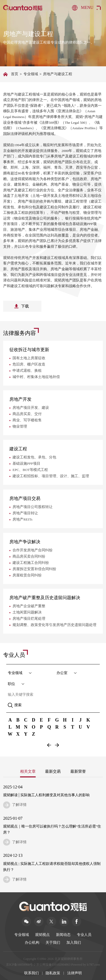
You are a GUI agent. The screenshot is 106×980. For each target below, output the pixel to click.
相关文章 (28, 771)
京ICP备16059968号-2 (21, 964)
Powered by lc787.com (85, 964)
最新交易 (53, 771)
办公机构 (32, 943)
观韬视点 (42, 935)
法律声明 (74, 973)
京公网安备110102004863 (53, 964)
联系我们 (32, 973)
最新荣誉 (78, 771)
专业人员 (84, 935)
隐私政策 (53, 973)
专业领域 (31, 74)
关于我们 (53, 943)
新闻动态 (63, 935)
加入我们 (74, 943)
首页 (15, 74)
